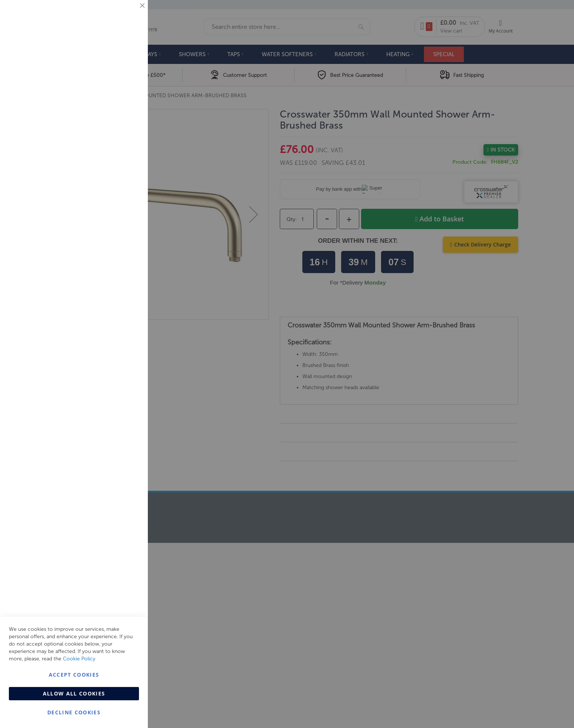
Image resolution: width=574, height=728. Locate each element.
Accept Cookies (74, 675)
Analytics (128, 186)
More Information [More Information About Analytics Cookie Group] (118, 225)
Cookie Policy (79, 659)
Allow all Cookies (74, 693)
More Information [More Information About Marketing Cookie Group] (118, 154)
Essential (128, 15)
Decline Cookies (74, 712)
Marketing (128, 93)
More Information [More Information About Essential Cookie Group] (118, 61)
